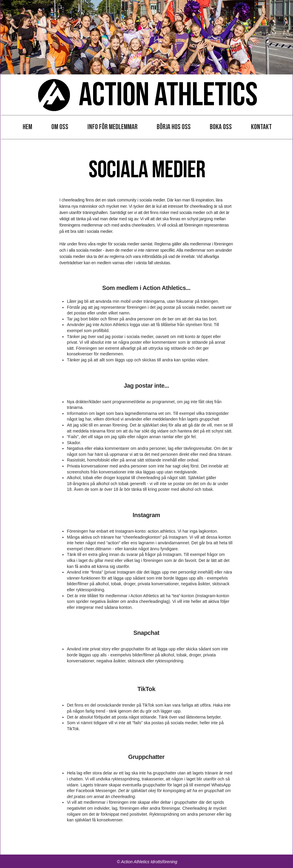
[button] (60, 127)
